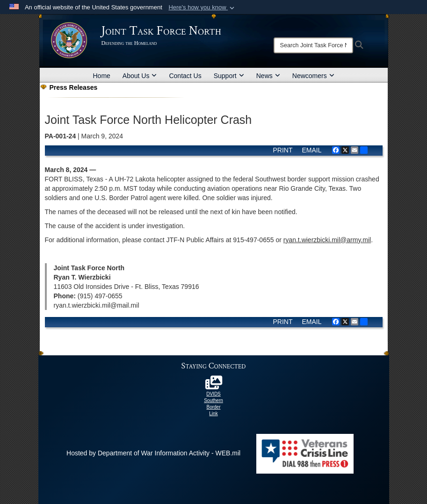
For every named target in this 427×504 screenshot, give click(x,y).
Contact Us (185, 76)
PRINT (282, 150)
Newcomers (313, 76)
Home (102, 76)
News (268, 76)
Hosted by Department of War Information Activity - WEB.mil (153, 453)
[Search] (313, 45)
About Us (140, 76)
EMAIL (311, 150)
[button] (202, 7)
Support (229, 76)
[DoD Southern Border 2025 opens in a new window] (214, 385)
